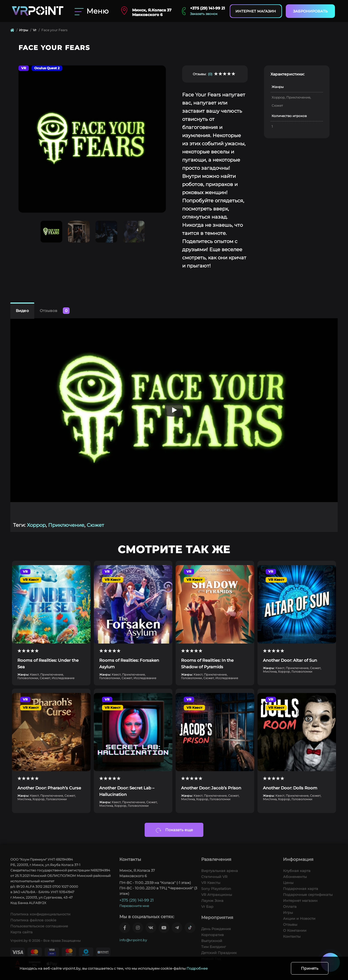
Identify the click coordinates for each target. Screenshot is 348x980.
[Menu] (92, 11)
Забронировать (310, 11)
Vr (35, 30)
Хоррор (36, 525)
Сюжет (95, 525)
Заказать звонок (204, 14)
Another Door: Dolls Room (290, 788)
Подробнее (197, 968)
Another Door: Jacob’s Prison (211, 788)
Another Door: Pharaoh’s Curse (49, 788)
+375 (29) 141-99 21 (207, 8)
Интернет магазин (256, 11)
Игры (24, 30)
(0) (210, 74)
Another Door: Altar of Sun (290, 660)
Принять (310, 968)
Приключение (66, 525)
